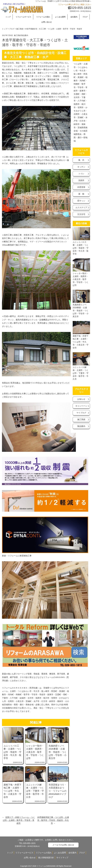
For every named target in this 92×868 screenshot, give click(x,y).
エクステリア (81, 207)
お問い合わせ (47, 22)
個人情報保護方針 (46, 858)
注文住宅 (81, 214)
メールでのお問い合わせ (63, 845)
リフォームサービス (23, 17)
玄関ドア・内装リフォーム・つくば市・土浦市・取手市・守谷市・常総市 (19, 820)
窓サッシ (81, 201)
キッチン (81, 167)
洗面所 (81, 180)
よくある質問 (60, 17)
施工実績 (20, 29)
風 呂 (81, 160)
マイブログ (81, 413)
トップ (8, 17)
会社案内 (74, 17)
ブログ (85, 17)
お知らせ (81, 399)
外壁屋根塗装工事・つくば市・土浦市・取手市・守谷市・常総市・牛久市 (53, 820)
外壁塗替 (81, 187)
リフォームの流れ (43, 17)
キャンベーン (81, 406)
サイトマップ (62, 858)
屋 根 (81, 194)
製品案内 (25, 35)
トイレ (81, 174)
